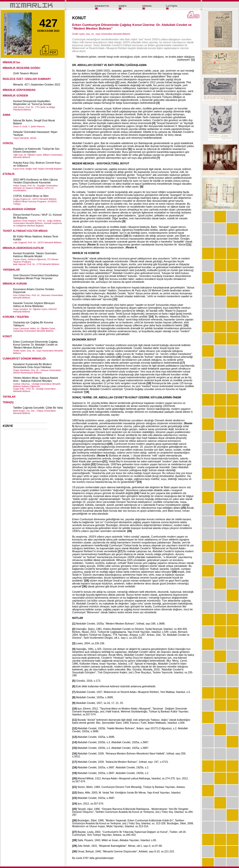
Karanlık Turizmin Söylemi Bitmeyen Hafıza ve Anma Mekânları (34, 305)
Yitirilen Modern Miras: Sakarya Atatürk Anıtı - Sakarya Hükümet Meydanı (36, 379)
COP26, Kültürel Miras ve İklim (31, 196)
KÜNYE (8, 426)
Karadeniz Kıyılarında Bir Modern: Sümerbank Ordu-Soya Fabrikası (33, 366)
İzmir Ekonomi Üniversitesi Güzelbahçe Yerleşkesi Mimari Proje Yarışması (36, 277)
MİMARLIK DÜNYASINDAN (19, 90)
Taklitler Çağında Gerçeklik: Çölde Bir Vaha (38, 408)
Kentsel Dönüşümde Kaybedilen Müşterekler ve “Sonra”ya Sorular (32, 103)
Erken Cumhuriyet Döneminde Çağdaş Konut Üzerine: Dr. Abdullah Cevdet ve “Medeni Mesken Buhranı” (35, 345)
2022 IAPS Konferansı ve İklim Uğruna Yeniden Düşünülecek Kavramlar (35, 181)
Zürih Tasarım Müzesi (26, 73)
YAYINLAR (9, 397)
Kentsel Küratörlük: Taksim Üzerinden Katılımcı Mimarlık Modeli (35, 255)
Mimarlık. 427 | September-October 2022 (37, 85)
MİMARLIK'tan (11, 62)
